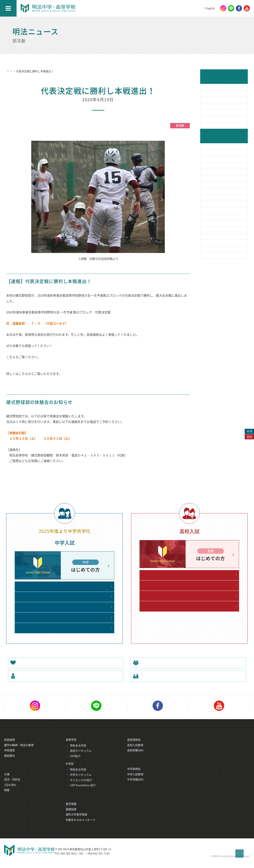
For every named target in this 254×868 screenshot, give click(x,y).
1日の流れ (10, 790)
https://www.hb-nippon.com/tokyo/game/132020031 (54, 379)
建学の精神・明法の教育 (19, 750)
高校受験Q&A (135, 755)
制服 (7, 795)
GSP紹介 (75, 761)
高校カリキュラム (81, 756)
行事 (7, 780)
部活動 (41, 71)
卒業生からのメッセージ (80, 825)
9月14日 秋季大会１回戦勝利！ (31, 362)
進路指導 (71, 815)
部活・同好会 (12, 785)
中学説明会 (134, 774)
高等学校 (71, 745)
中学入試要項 (135, 780)
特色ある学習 (78, 751)
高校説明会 (134, 745)
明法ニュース (25, 71)
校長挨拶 (10, 745)
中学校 (70, 769)
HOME (10, 71)
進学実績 (71, 809)
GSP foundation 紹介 (83, 790)
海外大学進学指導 (76, 820)
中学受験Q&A (135, 785)
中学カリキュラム (81, 780)
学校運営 (10, 755)
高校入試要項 (135, 750)
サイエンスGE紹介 (81, 785)
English (210, 8)
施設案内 (10, 761)
